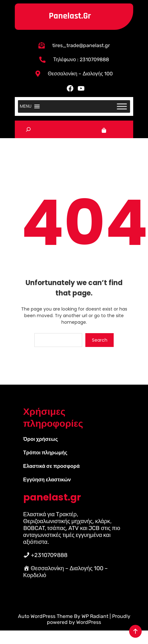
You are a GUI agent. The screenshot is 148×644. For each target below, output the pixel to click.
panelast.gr (70, 16)
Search (100, 340)
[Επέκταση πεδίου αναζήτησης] (28, 130)
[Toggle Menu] (122, 106)
